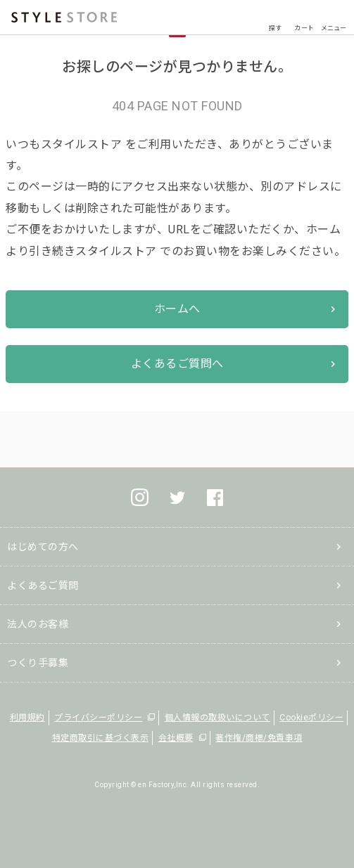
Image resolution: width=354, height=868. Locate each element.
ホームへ (177, 309)
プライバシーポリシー (98, 718)
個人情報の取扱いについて (217, 718)
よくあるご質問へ (177, 364)
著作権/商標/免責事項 (259, 738)
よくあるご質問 (43, 585)
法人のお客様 (38, 624)
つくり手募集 (38, 663)
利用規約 (27, 718)
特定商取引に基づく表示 (101, 738)
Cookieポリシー (311, 718)
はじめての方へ (43, 547)
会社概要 (176, 738)
